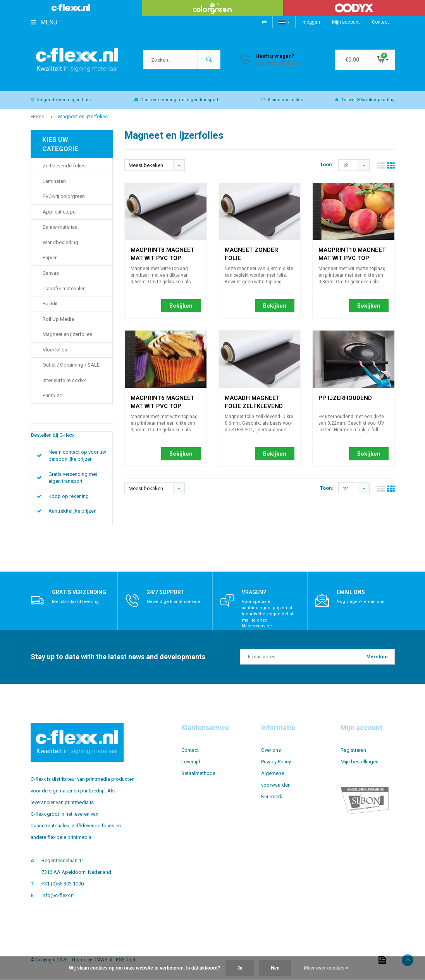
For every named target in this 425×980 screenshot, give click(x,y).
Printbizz (52, 396)
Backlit (50, 304)
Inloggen (311, 22)
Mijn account (346, 22)
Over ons (271, 750)
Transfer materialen (64, 289)
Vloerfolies (55, 350)
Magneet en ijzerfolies (83, 117)
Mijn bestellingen (360, 762)
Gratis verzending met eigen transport (176, 100)
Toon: (327, 165)
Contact (380, 22)
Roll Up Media (58, 319)
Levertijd (191, 762)
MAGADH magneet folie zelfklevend (254, 400)
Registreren (353, 750)
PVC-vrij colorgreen (64, 197)
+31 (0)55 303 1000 (63, 884)
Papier (50, 258)
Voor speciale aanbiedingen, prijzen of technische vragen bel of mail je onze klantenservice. (268, 615)
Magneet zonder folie (251, 251)
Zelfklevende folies (64, 166)
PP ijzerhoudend (345, 398)
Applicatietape (59, 212)
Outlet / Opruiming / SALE (71, 365)
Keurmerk (272, 797)
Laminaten (54, 182)
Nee (275, 968)
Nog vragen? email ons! (361, 602)
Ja (240, 968)
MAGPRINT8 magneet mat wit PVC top (163, 251)
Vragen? (254, 593)
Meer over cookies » (326, 968)
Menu (44, 22)
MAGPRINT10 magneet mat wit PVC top (352, 251)
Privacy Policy (276, 762)
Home (37, 117)
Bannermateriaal (61, 227)
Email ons (351, 593)
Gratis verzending (79, 593)
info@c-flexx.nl (58, 896)
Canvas (51, 273)
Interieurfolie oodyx (64, 381)
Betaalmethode (198, 774)
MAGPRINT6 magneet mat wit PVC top (163, 400)
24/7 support (166, 593)
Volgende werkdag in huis (61, 100)
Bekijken (181, 306)
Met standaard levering (75, 602)
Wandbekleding (60, 243)
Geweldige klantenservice (174, 602)
